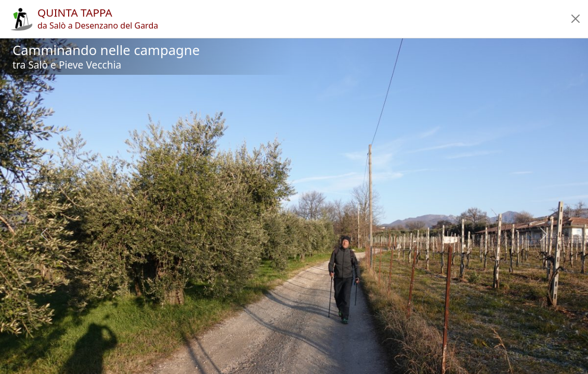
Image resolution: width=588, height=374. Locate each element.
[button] (576, 19)
